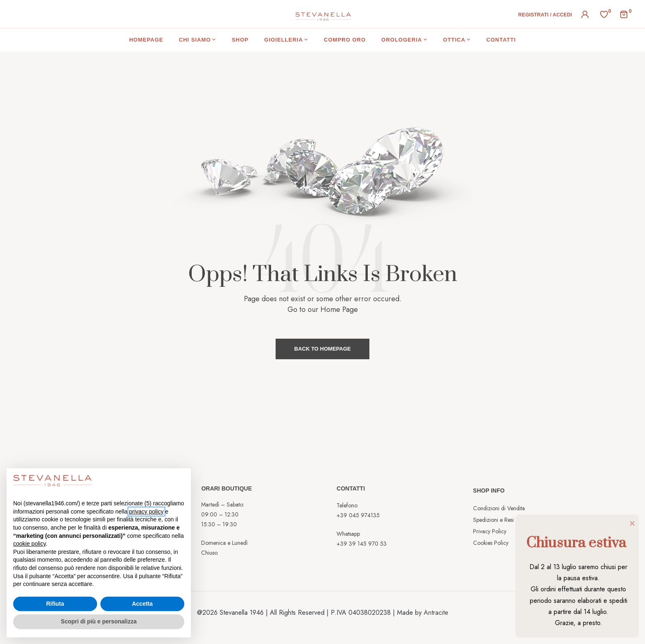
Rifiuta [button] (55, 604)
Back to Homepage (322, 349)
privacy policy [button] (146, 511)
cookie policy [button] (29, 544)
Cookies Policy (491, 543)
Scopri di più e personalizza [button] (99, 621)
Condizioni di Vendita (499, 508)
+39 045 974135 (358, 515)
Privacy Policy (490, 531)
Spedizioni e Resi (493, 520)
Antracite (436, 613)
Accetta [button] (143, 604)
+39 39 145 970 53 (362, 544)
